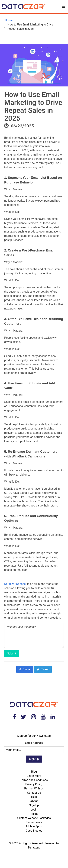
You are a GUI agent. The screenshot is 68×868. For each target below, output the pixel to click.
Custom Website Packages (34, 818)
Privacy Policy (34, 784)
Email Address (34, 743)
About (34, 801)
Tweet (43, 669)
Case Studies (34, 831)
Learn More (34, 776)
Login (34, 810)
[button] (63, 7)
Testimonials (34, 822)
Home (8, 20)
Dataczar (34, 848)
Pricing (34, 814)
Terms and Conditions (34, 780)
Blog (34, 772)
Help (34, 797)
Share (25, 669)
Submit (12, 654)
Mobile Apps (34, 826)
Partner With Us (34, 788)
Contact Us (34, 793)
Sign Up (34, 805)
